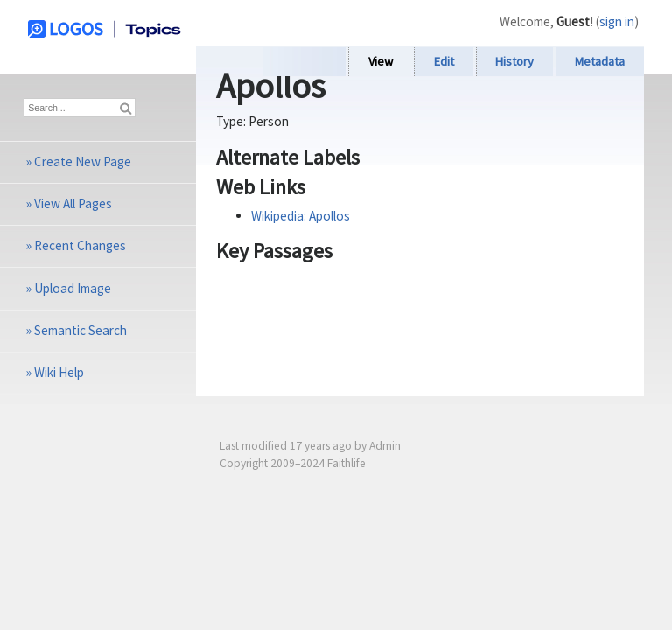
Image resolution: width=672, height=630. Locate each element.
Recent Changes (80, 245)
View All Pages (73, 203)
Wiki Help (59, 372)
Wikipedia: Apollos (301, 216)
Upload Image (73, 288)
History (514, 61)
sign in (617, 21)
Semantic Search (80, 330)
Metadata (600, 61)
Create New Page (83, 161)
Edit (444, 61)
